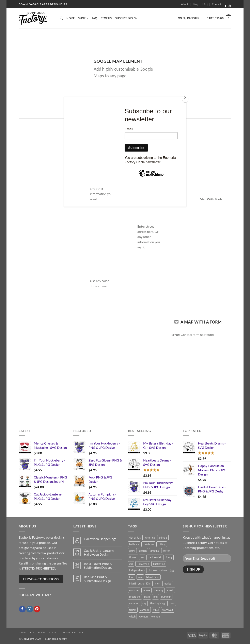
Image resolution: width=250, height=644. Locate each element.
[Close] (185, 98)
